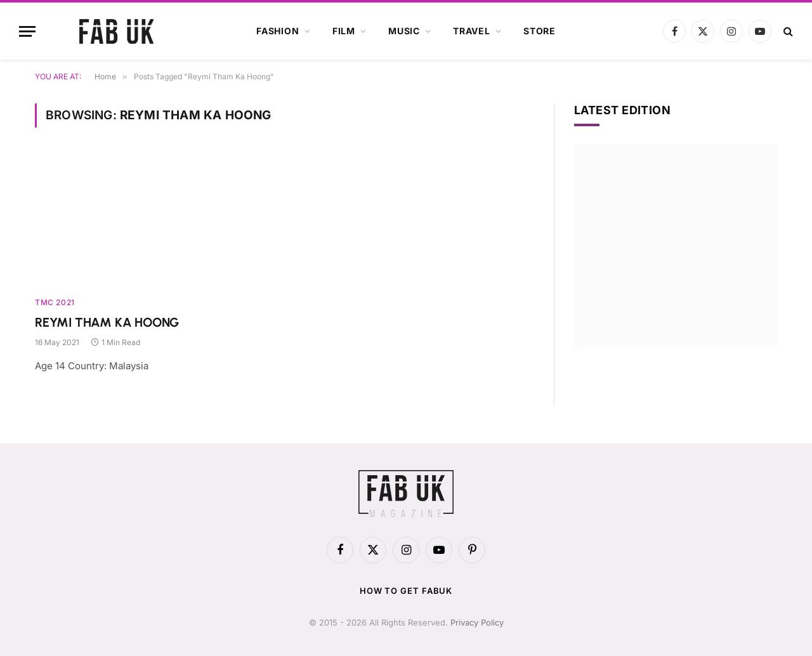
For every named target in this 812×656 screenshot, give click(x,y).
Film (344, 31)
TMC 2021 (55, 302)
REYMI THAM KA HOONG (107, 322)
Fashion (278, 31)
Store (540, 31)
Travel (472, 31)
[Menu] (27, 31)
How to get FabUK (406, 591)
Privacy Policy (477, 622)
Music (404, 31)
